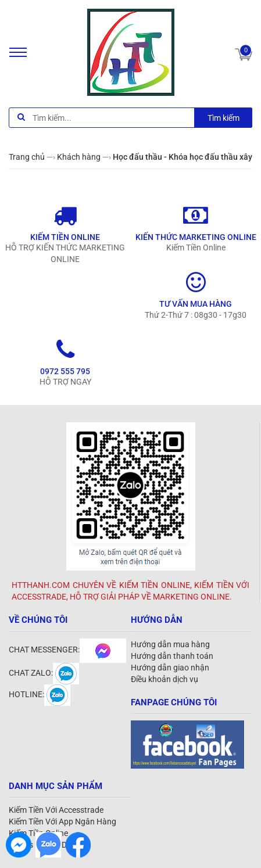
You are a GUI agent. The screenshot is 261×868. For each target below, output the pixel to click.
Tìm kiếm (224, 118)
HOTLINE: (40, 694)
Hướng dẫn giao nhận (170, 668)
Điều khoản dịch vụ (165, 679)
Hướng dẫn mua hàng (170, 644)
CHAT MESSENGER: (67, 650)
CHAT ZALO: (44, 673)
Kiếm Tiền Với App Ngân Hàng (62, 822)
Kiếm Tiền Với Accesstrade (56, 810)
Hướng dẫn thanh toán (172, 656)
